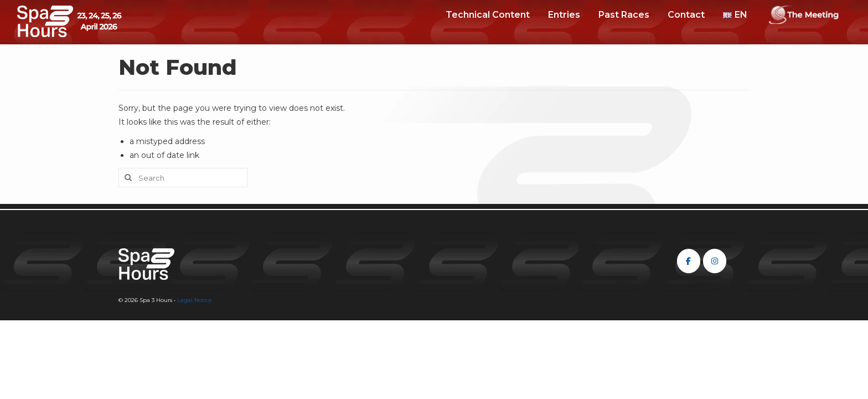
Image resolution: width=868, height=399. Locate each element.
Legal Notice (195, 300)
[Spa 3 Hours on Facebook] (689, 261)
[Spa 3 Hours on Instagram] (715, 261)
